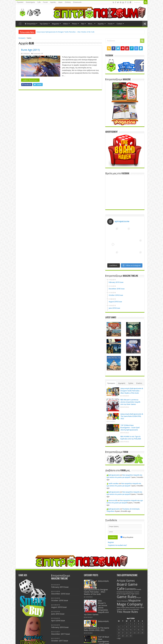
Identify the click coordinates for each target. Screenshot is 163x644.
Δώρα (60, 2)
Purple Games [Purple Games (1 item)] (125, 607)
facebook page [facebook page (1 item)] (121, 594)
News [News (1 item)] (119, 607)
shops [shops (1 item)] (138, 607)
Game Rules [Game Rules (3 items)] (127, 597)
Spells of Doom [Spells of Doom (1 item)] (128, 609)
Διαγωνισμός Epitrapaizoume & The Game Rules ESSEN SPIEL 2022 (132, 416)
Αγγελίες (53, 2)
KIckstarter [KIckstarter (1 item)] (125, 601)
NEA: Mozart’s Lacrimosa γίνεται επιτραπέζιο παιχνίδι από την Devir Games (130, 402)
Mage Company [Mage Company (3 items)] (130, 604)
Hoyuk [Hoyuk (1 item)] (139, 598)
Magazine (56, 24)
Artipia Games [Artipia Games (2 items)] (126, 581)
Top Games (44, 24)
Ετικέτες (139, 383)
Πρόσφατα (111, 383)
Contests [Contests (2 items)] (130, 589)
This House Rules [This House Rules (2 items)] (127, 612)
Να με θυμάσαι (127, 537)
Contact (119, 24)
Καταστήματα (30, 2)
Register (111, 542)
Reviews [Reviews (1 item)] (133, 607)
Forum (45, 2)
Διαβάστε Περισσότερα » (30, 80)
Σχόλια (131, 383)
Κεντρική (22, 38)
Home (20, 23)
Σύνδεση (68, 2)
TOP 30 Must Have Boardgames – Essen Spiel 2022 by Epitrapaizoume (130, 428)
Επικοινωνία (77, 2)
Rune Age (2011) (30, 50)
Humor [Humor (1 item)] (119, 601)
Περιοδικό (20, 2)
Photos (75, 24)
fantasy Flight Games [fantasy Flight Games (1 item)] (133, 594)
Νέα (83, 24)
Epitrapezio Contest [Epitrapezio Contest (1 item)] (133, 592)
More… (91, 24)
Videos (66, 24)
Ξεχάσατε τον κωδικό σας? (117, 545)
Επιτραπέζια (30, 24)
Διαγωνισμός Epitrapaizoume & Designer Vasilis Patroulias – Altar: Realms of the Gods (65, 32)
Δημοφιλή (122, 383)
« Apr (119, 638)
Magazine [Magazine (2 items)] (134, 601)
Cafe (39, 2)
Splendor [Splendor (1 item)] (136, 609)
